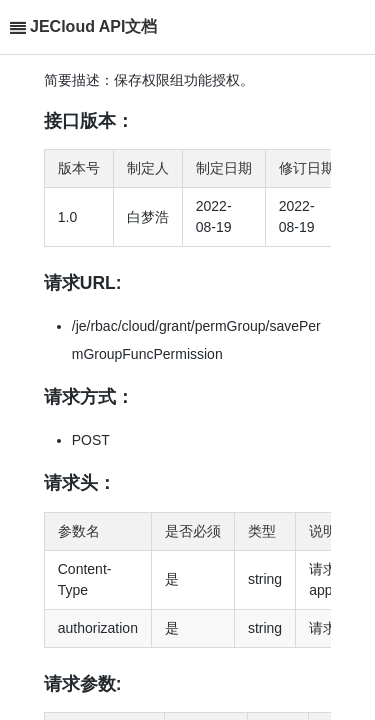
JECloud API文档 (93, 26)
